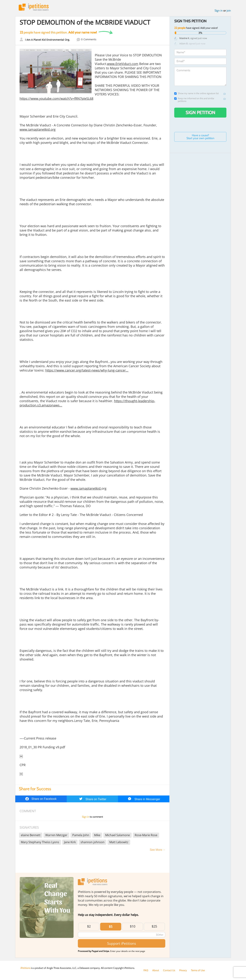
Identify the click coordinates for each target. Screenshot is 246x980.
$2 (89, 926)
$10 (133, 926)
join (229, 11)
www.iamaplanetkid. (86, 488)
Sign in (219, 11)
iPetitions (34, 7)
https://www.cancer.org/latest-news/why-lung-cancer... (87, 370)
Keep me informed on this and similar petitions (194, 100)
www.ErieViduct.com (123, 64)
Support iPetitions (122, 943)
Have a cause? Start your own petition (200, 137)
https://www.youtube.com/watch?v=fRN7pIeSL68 (56, 98)
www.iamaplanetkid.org (38, 129)
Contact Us (169, 970)
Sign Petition (200, 113)
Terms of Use (198, 970)
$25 (154, 926)
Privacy (183, 970)
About (156, 970)
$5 (111, 927)
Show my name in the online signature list (196, 93)
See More (156, 850)
